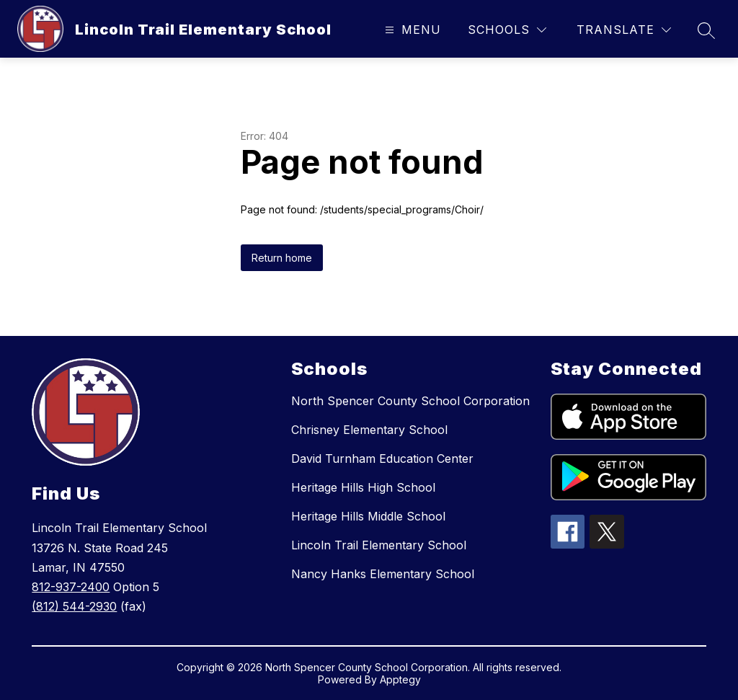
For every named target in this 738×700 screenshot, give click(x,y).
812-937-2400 (71, 587)
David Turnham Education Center (382, 458)
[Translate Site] (624, 30)
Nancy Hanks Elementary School (383, 574)
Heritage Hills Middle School (368, 516)
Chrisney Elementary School (369, 430)
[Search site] (706, 30)
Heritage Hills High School (363, 487)
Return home (282, 258)
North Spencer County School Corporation (410, 401)
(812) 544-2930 (74, 606)
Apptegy (400, 679)
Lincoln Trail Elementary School (379, 545)
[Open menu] (411, 30)
